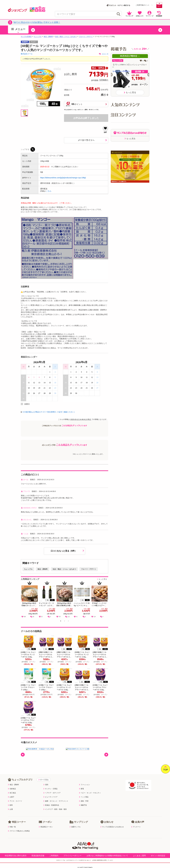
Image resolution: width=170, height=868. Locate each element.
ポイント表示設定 (158, 856)
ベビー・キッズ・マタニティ (90, 793)
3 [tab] (68, 621)
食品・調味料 (48, 37)
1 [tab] (61, 621)
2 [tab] (64, 621)
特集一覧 (12, 827)
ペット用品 (84, 797)
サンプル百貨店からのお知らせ (112, 827)
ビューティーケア (50, 797)
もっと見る (103, 579)
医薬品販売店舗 (38, 856)
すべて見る (44, 780)
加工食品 (12, 793)
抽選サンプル (75, 827)
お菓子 (11, 797)
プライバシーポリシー (72, 856)
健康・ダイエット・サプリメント (56, 801)
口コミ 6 (104, 54)
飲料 (10, 805)
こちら (49, 191)
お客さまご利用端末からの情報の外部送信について (107, 856)
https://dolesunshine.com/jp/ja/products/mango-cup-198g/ (63, 178)
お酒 (10, 809)
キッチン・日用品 (50, 789)
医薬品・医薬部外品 (51, 805)
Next (107, 600)
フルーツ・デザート (86, 37)
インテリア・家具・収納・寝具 (55, 809)
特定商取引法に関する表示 (16, 856)
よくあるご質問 (139, 856)
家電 (81, 789)
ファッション (84, 785)
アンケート (136, 827)
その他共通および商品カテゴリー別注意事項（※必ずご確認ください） (49, 412)
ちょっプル (38, 37)
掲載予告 (83, 805)
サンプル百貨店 (26, 37)
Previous (24, 600)
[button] (33, 30)
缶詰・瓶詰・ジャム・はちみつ (66, 37)
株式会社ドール (27, 54)
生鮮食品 (12, 789)
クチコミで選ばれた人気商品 (19, 831)
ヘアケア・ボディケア (52, 793)
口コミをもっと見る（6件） (67, 551)
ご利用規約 (54, 856)
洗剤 (46, 785)
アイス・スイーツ (15, 801)
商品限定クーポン (46, 827)
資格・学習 (84, 801)
